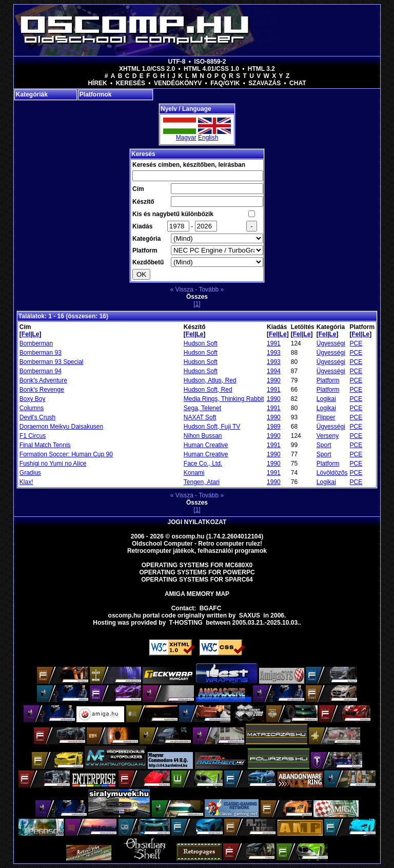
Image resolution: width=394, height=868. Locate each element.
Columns (32, 408)
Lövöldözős (332, 473)
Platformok (96, 94)
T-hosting (186, 623)
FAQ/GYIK (225, 83)
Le (36, 334)
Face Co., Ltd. (203, 464)
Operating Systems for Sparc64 (197, 580)
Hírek (97, 83)
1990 (274, 380)
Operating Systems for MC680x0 (197, 565)
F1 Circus (33, 436)
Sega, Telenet (202, 408)
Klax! (26, 482)
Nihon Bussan (203, 436)
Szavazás (264, 83)
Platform (328, 380)
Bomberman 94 (41, 371)
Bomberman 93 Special (52, 362)
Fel (26, 334)
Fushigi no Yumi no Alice (53, 464)
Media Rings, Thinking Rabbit (224, 399)
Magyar (186, 138)
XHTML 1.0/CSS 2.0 (147, 69)
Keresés (131, 83)
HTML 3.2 (261, 69)
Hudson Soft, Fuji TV (212, 427)
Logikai (326, 399)
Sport (324, 445)
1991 (274, 343)
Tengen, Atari (202, 482)
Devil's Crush (37, 417)
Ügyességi (331, 343)
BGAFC (211, 608)
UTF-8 (177, 62)
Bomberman (36, 343)
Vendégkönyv (178, 83)
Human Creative (206, 445)
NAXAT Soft (200, 417)
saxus (250, 615)
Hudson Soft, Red (208, 390)
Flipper (326, 417)
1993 (274, 353)
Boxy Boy (33, 399)
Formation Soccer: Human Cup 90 (66, 454)
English (208, 138)
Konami (194, 473)
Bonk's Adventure (43, 380)
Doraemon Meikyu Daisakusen (61, 427)
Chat (298, 83)
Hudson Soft (201, 343)
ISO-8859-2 (210, 62)
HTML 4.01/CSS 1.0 (211, 69)
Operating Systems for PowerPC (197, 572)
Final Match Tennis (45, 445)
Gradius (30, 473)
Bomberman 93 (41, 353)
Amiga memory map (197, 594)
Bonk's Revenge (42, 390)
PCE (356, 343)
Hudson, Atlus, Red (210, 380)
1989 (274, 427)
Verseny (328, 436)
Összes (197, 297)
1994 (274, 371)
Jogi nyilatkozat (197, 522)
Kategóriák (32, 94)
